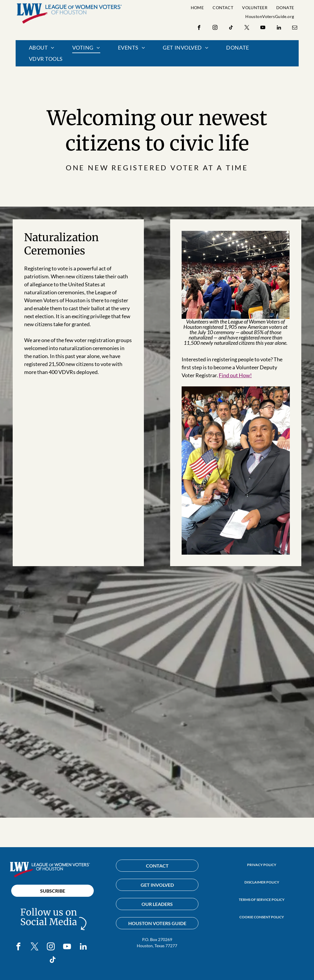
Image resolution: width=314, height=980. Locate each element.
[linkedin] (279, 28)
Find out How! (235, 375)
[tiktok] (231, 28)
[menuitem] (197, 8)
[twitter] (247, 28)
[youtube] (263, 28)
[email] (295, 28)
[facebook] (199, 28)
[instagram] (215, 28)
